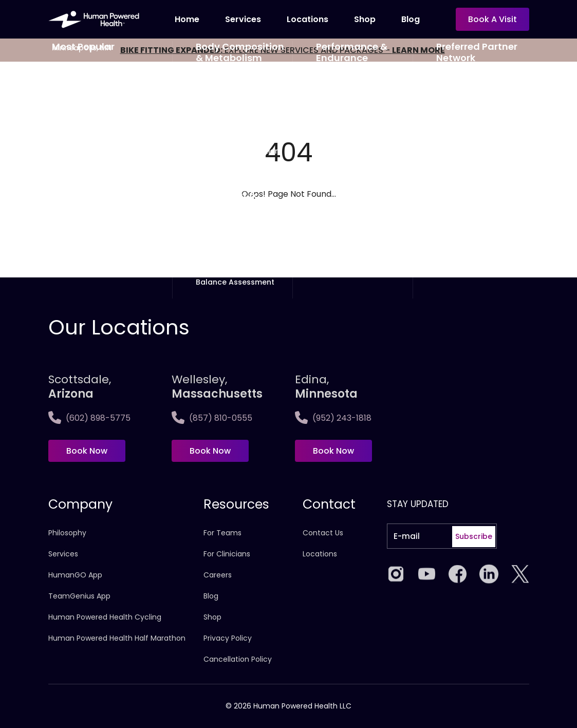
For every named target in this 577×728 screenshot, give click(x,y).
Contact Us (323, 533)
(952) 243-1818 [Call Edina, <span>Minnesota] (333, 418)
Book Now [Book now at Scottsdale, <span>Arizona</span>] (87, 451)
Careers (218, 575)
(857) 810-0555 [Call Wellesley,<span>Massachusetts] (212, 418)
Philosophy (67, 533)
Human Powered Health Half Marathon (117, 638)
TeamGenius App (79, 596)
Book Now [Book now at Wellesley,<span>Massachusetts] (210, 451)
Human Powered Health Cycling (105, 617)
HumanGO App (75, 575)
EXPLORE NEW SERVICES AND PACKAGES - (283, 50)
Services (243, 19)
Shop (365, 19)
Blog (411, 19)
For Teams (222, 533)
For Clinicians (227, 554)
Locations (308, 19)
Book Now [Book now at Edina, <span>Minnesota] (333, 451)
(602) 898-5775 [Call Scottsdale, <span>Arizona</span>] (89, 418)
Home (187, 19)
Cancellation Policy (238, 659)
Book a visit (492, 19)
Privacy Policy (228, 638)
